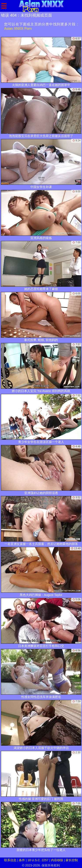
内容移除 (57, 860)
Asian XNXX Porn (18, 29)
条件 (22, 860)
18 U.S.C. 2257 (38, 860)
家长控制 (72, 860)
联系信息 (10, 860)
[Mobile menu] (4, 6)
